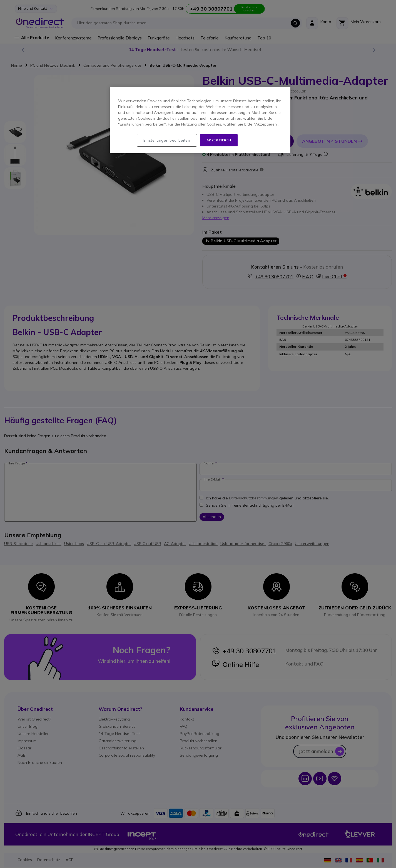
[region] (200, 120)
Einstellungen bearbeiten (167, 140)
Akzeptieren (219, 140)
